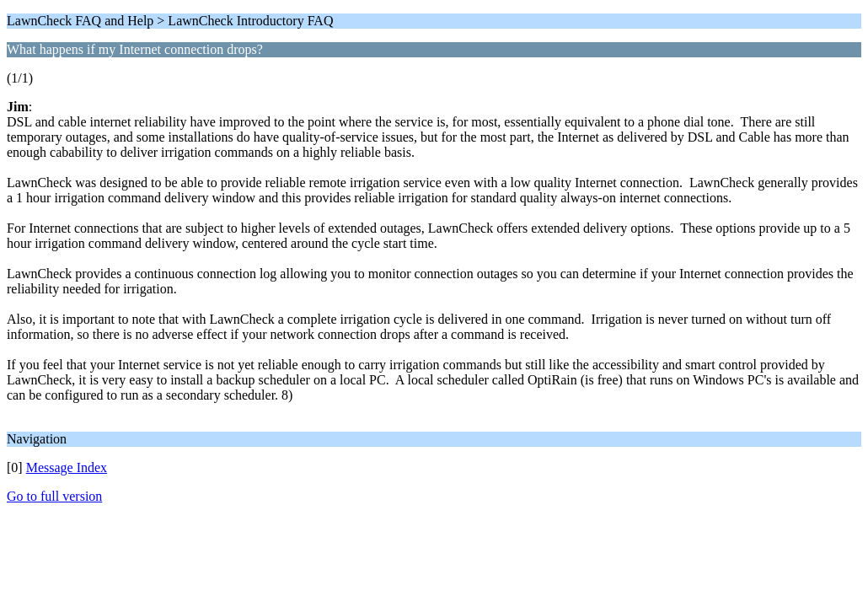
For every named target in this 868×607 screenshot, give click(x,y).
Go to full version (54, 496)
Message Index (67, 467)
